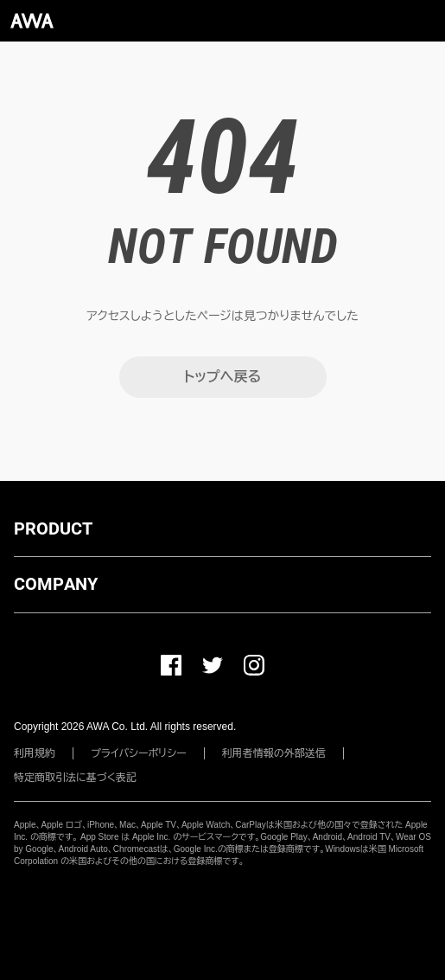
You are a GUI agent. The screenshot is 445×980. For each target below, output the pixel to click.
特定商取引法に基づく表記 (75, 778)
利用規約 (35, 753)
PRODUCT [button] (53, 528)
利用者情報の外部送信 (274, 753)
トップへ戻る (222, 377)
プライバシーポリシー (139, 753)
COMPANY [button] (56, 584)
